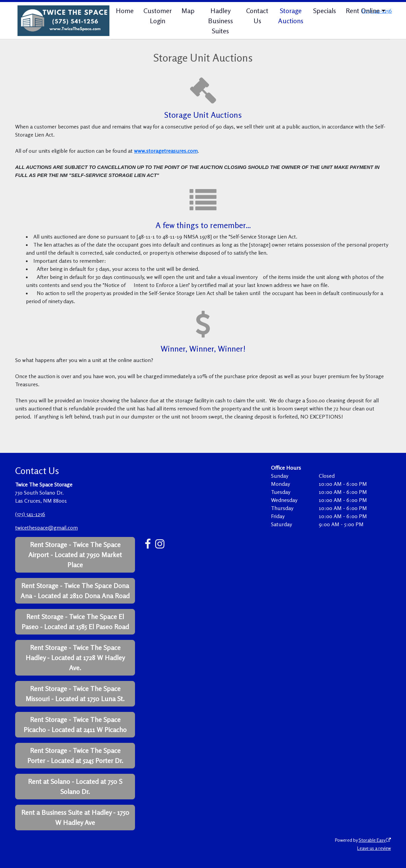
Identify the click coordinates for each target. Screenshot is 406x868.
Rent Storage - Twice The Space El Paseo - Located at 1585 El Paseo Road (75, 622)
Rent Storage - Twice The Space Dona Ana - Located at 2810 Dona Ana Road (75, 591)
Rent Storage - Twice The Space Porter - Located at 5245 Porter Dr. (75, 755)
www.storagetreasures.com (166, 151)
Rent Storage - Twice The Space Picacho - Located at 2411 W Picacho (75, 725)
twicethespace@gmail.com (46, 528)
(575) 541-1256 (30, 514)
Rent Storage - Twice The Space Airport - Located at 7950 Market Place (75, 555)
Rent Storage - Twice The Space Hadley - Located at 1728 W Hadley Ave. (75, 658)
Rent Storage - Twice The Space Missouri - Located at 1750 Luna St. (75, 694)
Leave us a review (374, 848)
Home (125, 11)
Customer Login (158, 16)
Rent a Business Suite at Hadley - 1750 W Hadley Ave (75, 817)
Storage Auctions (291, 16)
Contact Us (257, 16)
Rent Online (363, 11)
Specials (325, 11)
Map (188, 11)
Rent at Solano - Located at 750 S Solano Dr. (75, 786)
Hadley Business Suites (221, 21)
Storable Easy (375, 840)
